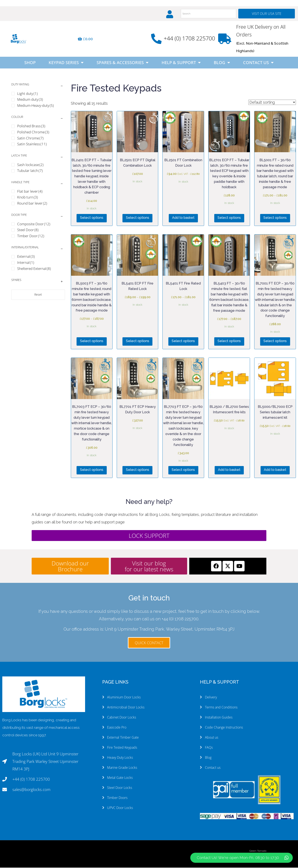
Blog (222, 63)
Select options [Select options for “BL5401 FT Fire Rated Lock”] (183, 341)
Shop (30, 63)
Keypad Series (66, 63)
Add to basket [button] (183, 218)
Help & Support (181, 63)
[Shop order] (272, 103)
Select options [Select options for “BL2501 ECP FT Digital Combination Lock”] (138, 218)
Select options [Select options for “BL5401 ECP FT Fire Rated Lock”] (138, 341)
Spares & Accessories (123, 63)
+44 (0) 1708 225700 (189, 39)
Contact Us (258, 63)
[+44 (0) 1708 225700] (156, 39)
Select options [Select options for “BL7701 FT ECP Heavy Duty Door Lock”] (138, 470)
